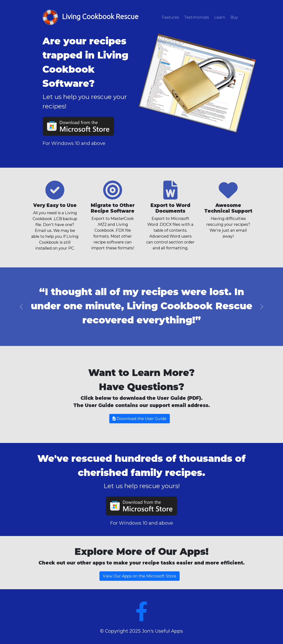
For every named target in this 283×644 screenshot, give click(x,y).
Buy (234, 17)
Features (170, 17)
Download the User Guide (140, 419)
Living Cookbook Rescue (91, 17)
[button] (21, 307)
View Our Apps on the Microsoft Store (140, 576)
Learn (220, 17)
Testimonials (197, 17)
